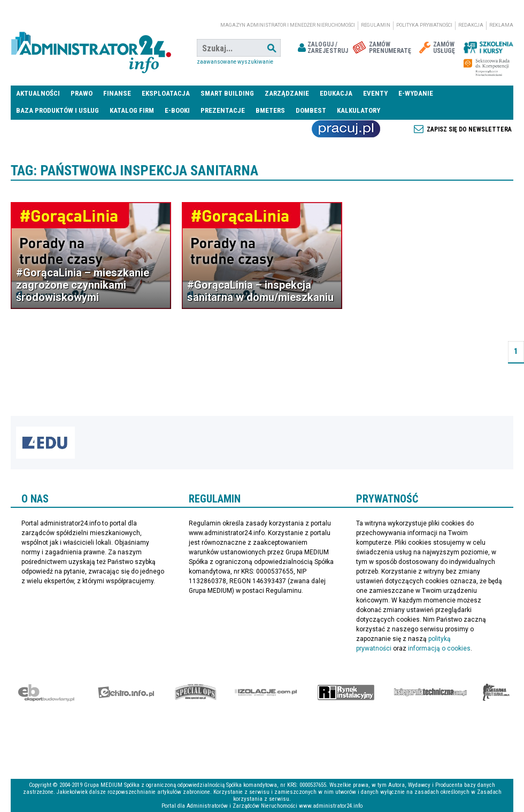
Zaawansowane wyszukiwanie (235, 62)
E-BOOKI (177, 110)
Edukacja (336, 93)
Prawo (82, 93)
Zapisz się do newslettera (469, 129)
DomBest (311, 110)
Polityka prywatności (424, 25)
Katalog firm (132, 110)
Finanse (117, 93)
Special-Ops (196, 692)
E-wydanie (416, 93)
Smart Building (227, 93)
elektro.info (126, 692)
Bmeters (270, 110)
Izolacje (266, 692)
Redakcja (471, 25)
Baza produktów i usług (57, 110)
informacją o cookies (439, 648)
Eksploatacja (166, 93)
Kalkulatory (359, 110)
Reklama (501, 25)
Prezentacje (223, 110)
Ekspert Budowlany (46, 692)
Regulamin (376, 25)
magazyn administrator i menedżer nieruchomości (288, 25)
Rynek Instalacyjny (346, 692)
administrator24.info (91, 48)
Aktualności (38, 93)
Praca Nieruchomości (346, 129)
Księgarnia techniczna (430, 692)
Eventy (375, 93)
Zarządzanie (287, 93)
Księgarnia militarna (496, 692)
